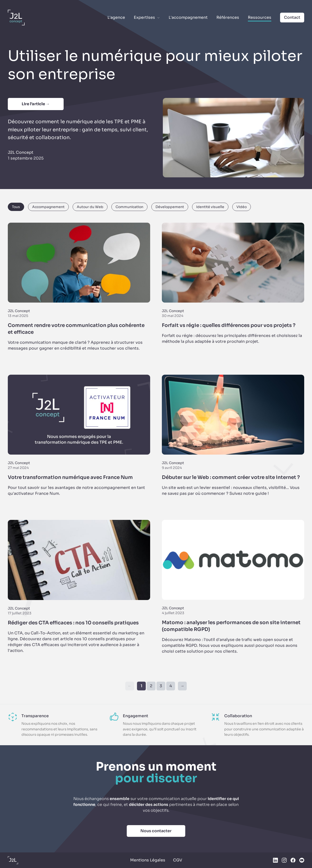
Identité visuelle (210, 207)
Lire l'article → (36, 104)
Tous (16, 207)
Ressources (260, 17)
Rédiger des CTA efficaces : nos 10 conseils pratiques (73, 623)
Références (228, 17)
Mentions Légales (148, 860)
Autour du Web (90, 207)
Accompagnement (48, 207)
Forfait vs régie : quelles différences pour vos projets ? (229, 325)
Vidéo (242, 207)
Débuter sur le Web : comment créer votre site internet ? (231, 477)
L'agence (116, 17)
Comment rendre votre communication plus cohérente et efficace (76, 329)
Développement (170, 207)
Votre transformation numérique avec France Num (70, 477)
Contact (292, 17)
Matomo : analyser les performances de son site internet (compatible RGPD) (231, 626)
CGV (178, 860)
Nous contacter (156, 831)
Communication (129, 207)
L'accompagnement (188, 17)
